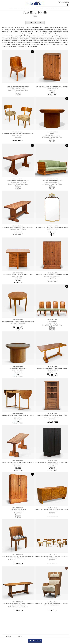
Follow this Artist (35, 24)
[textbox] (56, 5)
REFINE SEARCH (35, 640)
